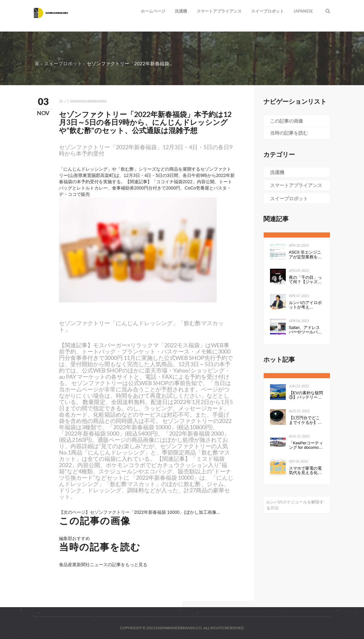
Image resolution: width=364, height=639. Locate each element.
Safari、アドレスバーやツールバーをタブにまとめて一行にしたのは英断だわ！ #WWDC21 (305, 330)
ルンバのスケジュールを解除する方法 (295, 505)
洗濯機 (181, 11)
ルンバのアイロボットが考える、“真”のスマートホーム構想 (305, 305)
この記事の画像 (287, 121)
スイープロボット (267, 11)
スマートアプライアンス (219, 11)
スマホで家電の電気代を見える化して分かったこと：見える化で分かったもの (305, 471)
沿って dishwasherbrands (83, 101)
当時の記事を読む (289, 133)
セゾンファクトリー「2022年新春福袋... (129, 63)
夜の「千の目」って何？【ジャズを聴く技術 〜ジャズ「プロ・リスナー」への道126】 (306, 280)
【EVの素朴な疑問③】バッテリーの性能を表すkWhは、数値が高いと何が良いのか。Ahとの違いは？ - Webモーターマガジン (306, 395)
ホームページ (153, 11)
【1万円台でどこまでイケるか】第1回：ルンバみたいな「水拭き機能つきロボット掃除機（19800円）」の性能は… (305, 420)
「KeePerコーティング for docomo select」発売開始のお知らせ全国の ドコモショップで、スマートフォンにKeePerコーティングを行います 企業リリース (306, 446)
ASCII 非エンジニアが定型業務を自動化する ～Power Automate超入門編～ (306, 255)
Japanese (303, 11)
